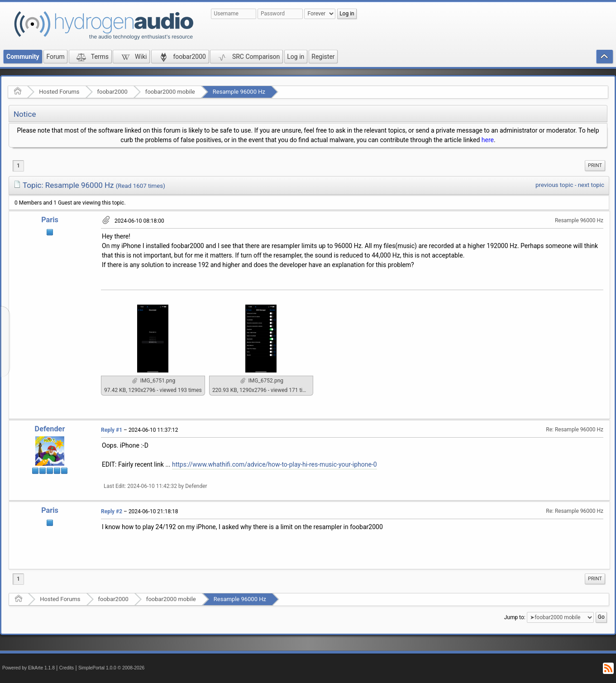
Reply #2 (112, 511)
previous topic (554, 185)
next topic (591, 185)
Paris (50, 220)
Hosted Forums (59, 92)
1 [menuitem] (18, 166)
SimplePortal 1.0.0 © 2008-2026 (111, 668)
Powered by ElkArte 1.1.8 (29, 668)
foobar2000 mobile (170, 92)
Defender (50, 429)
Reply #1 (112, 430)
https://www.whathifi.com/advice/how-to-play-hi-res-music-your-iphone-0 (275, 464)
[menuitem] (595, 166)
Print (595, 165)
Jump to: (515, 617)
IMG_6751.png (154, 381)
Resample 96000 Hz (239, 92)
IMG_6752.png (262, 381)
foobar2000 (112, 92)
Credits (67, 668)
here (488, 140)
